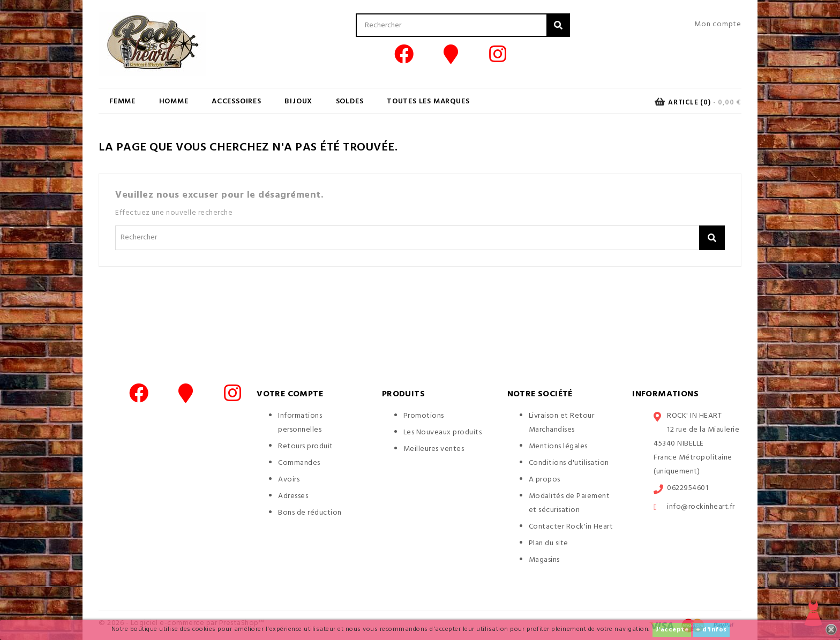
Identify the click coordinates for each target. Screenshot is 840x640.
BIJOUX (298, 101)
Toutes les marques (428, 101)
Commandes (299, 463)
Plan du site (549, 543)
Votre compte (290, 394)
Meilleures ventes (434, 449)
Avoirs (289, 480)
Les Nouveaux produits (443, 432)
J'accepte (672, 630)
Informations (665, 394)
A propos (545, 480)
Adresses (293, 496)
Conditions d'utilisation (569, 463)
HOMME (174, 101)
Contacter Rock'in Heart (571, 527)
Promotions (424, 416)
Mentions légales (558, 446)
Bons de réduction (310, 513)
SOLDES (350, 101)
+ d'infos (711, 630)
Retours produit (306, 446)
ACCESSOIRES (237, 101)
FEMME (122, 101)
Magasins (544, 560)
